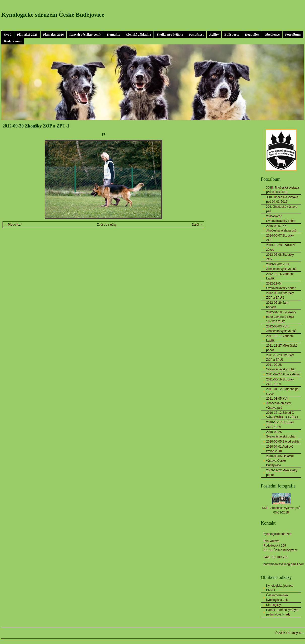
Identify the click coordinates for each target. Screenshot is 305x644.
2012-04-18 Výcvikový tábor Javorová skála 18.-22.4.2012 (281, 317)
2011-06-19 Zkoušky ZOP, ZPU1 (280, 382)
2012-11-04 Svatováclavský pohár (281, 286)
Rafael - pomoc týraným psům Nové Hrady (282, 612)
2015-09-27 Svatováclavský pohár (281, 219)
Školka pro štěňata (170, 34)
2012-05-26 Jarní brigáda (278, 305)
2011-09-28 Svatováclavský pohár (281, 367)
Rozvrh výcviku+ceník (85, 34)
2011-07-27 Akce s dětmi (283, 374)
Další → (197, 225)
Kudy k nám (13, 41)
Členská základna (138, 34)
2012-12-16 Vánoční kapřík (280, 276)
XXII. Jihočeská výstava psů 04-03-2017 (282, 199)
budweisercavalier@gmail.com (284, 564)
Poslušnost (196, 34)
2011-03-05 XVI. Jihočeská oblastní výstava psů (279, 403)
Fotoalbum (293, 34)
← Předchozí (13, 225)
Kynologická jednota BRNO (280, 588)
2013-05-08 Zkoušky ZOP (280, 257)
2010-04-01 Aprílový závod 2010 (280, 449)
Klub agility (273, 605)
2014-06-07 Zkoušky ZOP (280, 238)
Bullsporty (232, 34)
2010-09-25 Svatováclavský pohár (281, 434)
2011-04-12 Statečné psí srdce (283, 391)
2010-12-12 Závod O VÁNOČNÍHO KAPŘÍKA (282, 415)
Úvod (8, 34)
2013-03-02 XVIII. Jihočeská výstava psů (281, 267)
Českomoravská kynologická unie (277, 598)
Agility (214, 34)
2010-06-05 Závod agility (283, 442)
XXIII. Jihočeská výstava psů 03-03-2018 (283, 190)
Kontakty (114, 34)
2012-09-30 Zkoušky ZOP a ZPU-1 (280, 295)
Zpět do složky (107, 225)
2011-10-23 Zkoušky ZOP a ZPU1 (280, 357)
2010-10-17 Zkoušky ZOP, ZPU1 (280, 425)
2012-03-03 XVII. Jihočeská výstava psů (281, 329)
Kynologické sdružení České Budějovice (53, 15)
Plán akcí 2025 (27, 34)
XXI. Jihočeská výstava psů (282, 209)
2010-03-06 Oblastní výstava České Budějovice (280, 461)
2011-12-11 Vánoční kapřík (280, 338)
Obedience (272, 34)
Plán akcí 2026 (53, 34)
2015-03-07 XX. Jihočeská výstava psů (281, 228)
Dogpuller (252, 34)
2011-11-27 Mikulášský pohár (282, 348)
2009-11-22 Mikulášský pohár (282, 473)
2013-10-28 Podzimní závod (281, 247)
